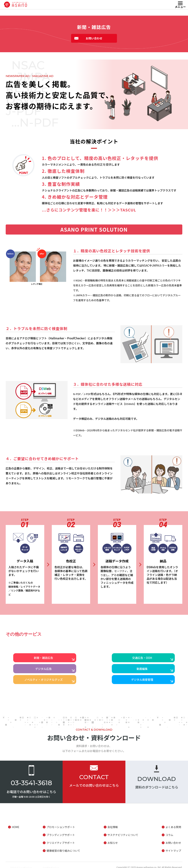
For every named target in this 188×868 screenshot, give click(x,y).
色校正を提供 (102, 164)
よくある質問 (174, 822)
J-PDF (88, 394)
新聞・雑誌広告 (40, 659)
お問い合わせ (94, 38)
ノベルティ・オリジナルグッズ (94, 673)
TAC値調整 (93, 270)
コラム (170, 830)
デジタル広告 (148, 659)
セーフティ (121, 571)
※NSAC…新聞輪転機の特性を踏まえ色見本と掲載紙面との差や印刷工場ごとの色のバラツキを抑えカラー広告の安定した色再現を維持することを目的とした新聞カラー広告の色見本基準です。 (128, 285)
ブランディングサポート (60, 830)
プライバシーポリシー (19, 863)
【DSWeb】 (130, 404)
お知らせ (112, 838)
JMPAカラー (160, 265)
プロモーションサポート (60, 822)
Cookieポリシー (55, 863)
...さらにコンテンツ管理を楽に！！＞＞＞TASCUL (89, 210)
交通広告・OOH (94, 659)
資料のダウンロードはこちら (157, 783)
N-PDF (77, 394)
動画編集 (40, 673)
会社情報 (112, 822)
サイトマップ (174, 846)
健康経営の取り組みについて (63, 846)
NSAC (145, 265)
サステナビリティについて (123, 830)
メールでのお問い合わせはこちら (94, 781)
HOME (14, 822)
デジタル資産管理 (148, 673)
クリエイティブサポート (60, 838)
